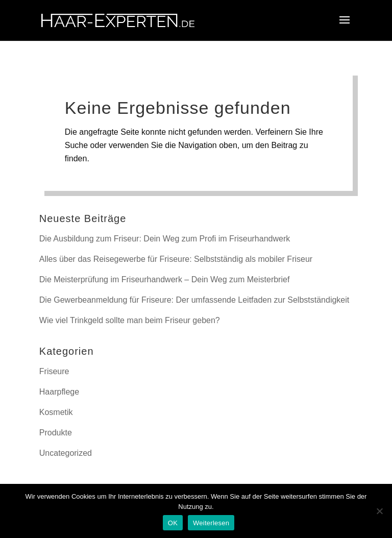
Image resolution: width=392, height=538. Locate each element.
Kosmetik (56, 412)
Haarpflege (59, 392)
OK (173, 523)
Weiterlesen (211, 523)
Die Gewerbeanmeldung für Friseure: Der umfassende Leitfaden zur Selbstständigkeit (194, 300)
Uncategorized (66, 453)
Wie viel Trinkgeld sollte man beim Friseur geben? (130, 320)
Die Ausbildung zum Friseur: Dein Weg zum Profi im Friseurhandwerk (165, 239)
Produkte (56, 433)
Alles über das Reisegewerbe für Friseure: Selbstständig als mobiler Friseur (176, 259)
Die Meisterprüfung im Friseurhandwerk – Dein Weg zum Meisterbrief (165, 279)
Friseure (54, 371)
